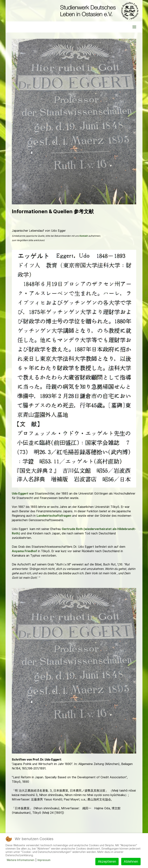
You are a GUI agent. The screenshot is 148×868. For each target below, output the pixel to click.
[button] (134, 27)
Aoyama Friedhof (24, 551)
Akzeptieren (107, 861)
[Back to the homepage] (99, 11)
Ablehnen (131, 861)
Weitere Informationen (21, 860)
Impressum (44, 860)
